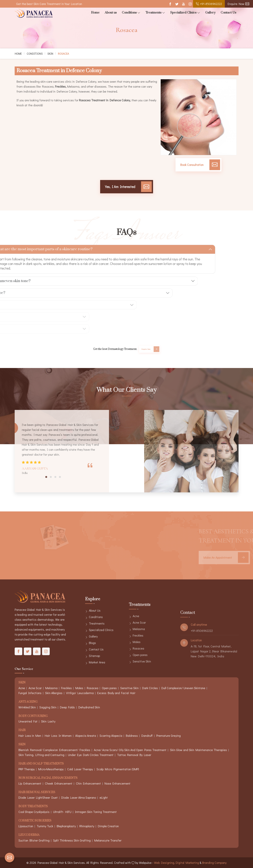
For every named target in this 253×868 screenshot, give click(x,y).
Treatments (155, 13)
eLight (104, 797)
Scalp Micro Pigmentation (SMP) (118, 769)
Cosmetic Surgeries (35, 821)
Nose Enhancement (117, 783)
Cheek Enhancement (59, 783)
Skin (50, 54)
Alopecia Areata (86, 736)
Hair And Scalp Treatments (41, 764)
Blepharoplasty (66, 826)
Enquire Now (238, 4)
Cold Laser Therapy (80, 769)
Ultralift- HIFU (62, 812)
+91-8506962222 (209, 4)
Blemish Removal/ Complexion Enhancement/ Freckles (54, 750)
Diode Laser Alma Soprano (79, 797)
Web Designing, (164, 863)
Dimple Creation (108, 826)
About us (111, 13)
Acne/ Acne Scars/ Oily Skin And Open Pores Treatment (130, 750)
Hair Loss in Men (30, 736)
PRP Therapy (27, 769)
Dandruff (147, 736)
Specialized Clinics (185, 13)
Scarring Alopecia (111, 736)
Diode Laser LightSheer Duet (38, 797)
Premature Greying (168, 736)
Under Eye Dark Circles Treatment (91, 755)
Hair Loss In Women (58, 736)
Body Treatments (33, 807)
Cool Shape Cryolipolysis (34, 812)
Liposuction (26, 826)
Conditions (131, 13)
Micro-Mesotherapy (51, 769)
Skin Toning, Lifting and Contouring (41, 755)
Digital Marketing (187, 863)
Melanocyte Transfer (108, 840)
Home (95, 13)
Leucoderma (29, 835)
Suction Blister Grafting (34, 840)
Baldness (132, 736)
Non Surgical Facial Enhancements (48, 778)
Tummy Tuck (45, 826)
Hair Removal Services (37, 792)
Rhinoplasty (87, 826)
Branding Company (214, 863)
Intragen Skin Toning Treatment (96, 812)
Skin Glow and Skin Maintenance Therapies (198, 750)
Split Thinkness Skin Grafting (72, 840)
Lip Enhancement (30, 783)
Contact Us (228, 13)
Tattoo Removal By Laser (134, 755)
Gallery (210, 13)
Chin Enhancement (88, 783)
